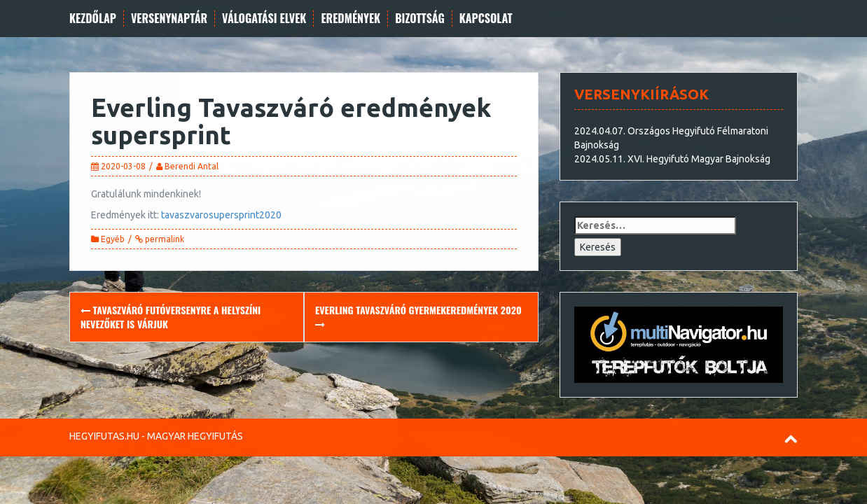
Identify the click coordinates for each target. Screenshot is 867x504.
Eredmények (351, 19)
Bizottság (420, 19)
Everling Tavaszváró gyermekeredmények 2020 (418, 316)
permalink (164, 239)
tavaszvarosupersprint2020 (221, 215)
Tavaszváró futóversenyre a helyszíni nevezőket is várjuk (171, 317)
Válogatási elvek (264, 19)
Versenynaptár (169, 19)
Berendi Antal (192, 166)
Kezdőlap (93, 19)
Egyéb (113, 239)
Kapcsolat (486, 19)
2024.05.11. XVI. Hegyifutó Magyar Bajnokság (672, 159)
